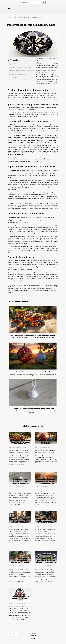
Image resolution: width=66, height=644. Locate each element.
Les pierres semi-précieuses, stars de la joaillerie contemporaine (46, 561)
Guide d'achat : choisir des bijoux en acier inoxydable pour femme (20, 521)
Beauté (33, 638)
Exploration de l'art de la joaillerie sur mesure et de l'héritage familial (46, 521)
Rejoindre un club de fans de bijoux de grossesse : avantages (33, 409)
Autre (33, 641)
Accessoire (33, 636)
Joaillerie (15, 17)
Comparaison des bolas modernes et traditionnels (33, 372)
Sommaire (14, 60)
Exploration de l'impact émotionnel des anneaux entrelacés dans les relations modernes (46, 482)
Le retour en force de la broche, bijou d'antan (20, 597)
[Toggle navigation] (9, 8)
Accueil (9, 17)
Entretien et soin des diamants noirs (18, 74)
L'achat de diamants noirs (16, 78)
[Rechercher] (31, 2)
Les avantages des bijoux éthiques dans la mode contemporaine (33, 335)
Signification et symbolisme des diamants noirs (22, 71)
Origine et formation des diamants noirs (20, 64)
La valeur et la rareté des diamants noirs (20, 67)
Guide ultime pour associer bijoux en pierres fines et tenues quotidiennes (20, 561)
